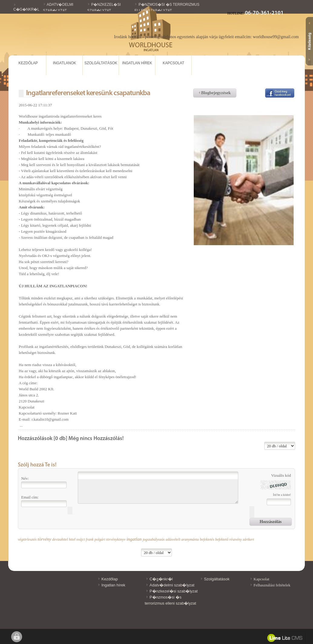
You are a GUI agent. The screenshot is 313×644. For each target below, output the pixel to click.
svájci (81, 539)
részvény (235, 539)
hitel (72, 539)
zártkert (248, 539)
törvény (44, 539)
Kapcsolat (173, 63)
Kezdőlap (28, 63)
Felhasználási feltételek (272, 585)
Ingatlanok (64, 63)
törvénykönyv (116, 539)
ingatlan (134, 539)
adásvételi (173, 539)
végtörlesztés (27, 539)
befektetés (207, 539)
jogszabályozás (154, 539)
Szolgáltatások (101, 63)
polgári (100, 539)
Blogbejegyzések (215, 93)
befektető (222, 539)
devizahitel (60, 539)
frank (90, 539)
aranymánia (190, 539)
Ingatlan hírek (137, 63)
